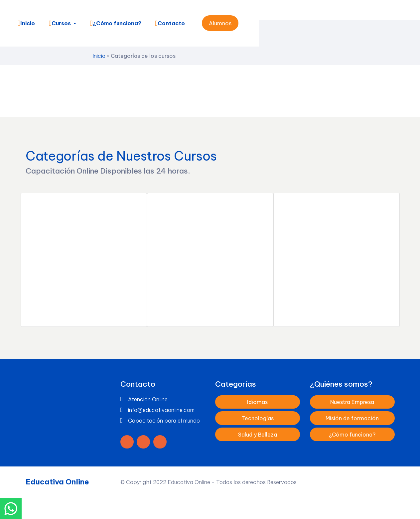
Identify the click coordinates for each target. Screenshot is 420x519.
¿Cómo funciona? (115, 23)
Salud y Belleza (258, 434)
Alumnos (220, 23)
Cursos (59, 23)
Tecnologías (258, 418)
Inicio (26, 23)
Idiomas (257, 402)
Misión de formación (352, 418)
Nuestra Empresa (352, 402)
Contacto (170, 23)
